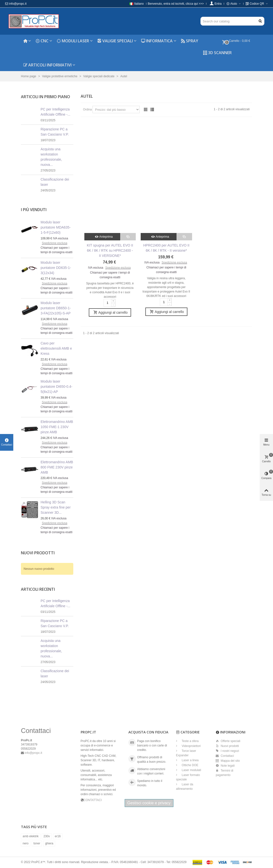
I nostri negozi (227, 751)
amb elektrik (31, 836)
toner (37, 843)
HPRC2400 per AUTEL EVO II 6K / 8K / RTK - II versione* (166, 248)
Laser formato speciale (188, 777)
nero (26, 843)
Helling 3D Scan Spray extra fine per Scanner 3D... (56, 507)
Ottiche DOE (190, 765)
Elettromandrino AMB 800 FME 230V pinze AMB (57, 467)
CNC (42, 41)
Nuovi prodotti (38, 553)
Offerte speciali (228, 741)
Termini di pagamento (224, 773)
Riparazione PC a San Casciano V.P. (55, 132)
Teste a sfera (190, 741)
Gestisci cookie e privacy (149, 803)
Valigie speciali (115, 41)
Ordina (88, 109)
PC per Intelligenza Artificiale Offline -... (55, 112)
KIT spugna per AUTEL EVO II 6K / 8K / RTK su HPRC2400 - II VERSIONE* (110, 250)
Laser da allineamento (185, 787)
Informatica (157, 41)
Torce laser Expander (186, 753)
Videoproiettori (191, 746)
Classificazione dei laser (55, 182)
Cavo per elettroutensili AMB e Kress (56, 348)
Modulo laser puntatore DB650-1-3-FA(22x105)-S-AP (56, 308)
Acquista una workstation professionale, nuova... (51, 157)
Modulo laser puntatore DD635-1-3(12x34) (56, 268)
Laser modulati (191, 770)
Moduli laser (73, 41)
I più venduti (34, 210)
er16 (58, 836)
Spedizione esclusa (54, 243)
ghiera (49, 843)
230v (47, 836)
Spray (190, 41)
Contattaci (225, 756)
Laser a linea (190, 760)
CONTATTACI (93, 800)
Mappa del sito (228, 761)
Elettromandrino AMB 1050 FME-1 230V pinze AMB (57, 427)
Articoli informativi (47, 65)
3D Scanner (217, 53)
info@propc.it (16, 4)
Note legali (225, 766)
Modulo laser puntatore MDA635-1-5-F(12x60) (56, 227)
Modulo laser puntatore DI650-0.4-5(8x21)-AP (56, 387)
